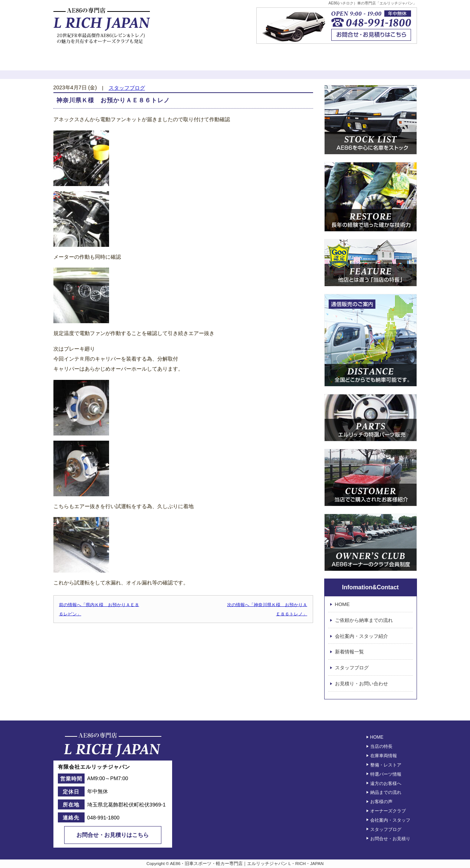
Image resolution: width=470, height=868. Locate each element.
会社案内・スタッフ (390, 820)
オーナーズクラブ (327, 61)
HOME (342, 604)
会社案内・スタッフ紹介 (361, 636)
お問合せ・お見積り (390, 838)
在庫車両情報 (384, 756)
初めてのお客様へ (84, 61)
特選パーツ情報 (386, 774)
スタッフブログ (127, 88)
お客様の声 (266, 61)
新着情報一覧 (349, 652)
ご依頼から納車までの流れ (364, 620)
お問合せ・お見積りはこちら (113, 835)
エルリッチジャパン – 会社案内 (387, 61)
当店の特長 (381, 746)
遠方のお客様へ (386, 783)
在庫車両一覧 (144, 61)
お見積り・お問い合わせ (361, 684)
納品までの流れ (386, 792)
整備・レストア (386, 765)
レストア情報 (205, 61)
